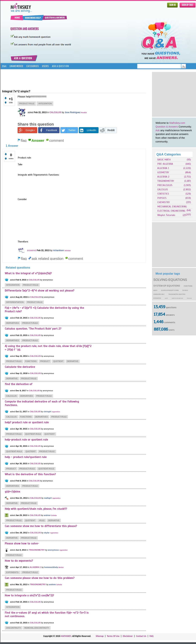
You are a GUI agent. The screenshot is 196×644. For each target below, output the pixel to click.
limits (166, 298)
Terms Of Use (113, 636)
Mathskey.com (177, 123)
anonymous (53, 550)
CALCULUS (163, 190)
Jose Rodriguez (73, 112)
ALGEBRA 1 (163, 168)
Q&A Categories (169, 154)
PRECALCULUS (165, 185)
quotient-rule (33, 434)
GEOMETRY (163, 172)
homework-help (159, 294)
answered (32, 250)
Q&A (4, 66)
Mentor (61, 567)
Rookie (84, 112)
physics (185, 290)
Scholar (68, 251)
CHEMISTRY (164, 202)
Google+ (26, 130)
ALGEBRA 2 (163, 177)
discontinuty (14, 628)
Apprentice (56, 412)
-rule (42, 520)
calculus (189, 298)
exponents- (13, 572)
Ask (158, 130)
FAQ (151, 636)
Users (45, 66)
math (155, 290)
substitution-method (177, 298)
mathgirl (48, 498)
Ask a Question (60, 66)
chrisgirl (47, 412)
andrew (47, 515)
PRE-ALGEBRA (165, 164)
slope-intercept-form (170, 290)
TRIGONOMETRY (166, 181)
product (45, 361)
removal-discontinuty (37, 628)
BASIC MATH (164, 160)
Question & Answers (167, 127)
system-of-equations (167, 286)
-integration (45, 104)
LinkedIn (88, 130)
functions (188, 286)
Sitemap (100, 636)
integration (157, 298)
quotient (58, 361)
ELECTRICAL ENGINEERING (171, 211)
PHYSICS (162, 198)
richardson (58, 250)
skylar (47, 533)
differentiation (15, 302)
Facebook (48, 130)
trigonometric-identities (177, 294)
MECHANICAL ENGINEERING (172, 207)
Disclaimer (128, 636)
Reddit (107, 130)
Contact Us (141, 636)
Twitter (68, 130)
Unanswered (16, 66)
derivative (73, 361)
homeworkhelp (51, 567)
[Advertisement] (67, 79)
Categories (33, 66)
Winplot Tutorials (166, 215)
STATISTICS (163, 194)
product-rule (27, 104)
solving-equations (170, 280)
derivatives (13, 323)
